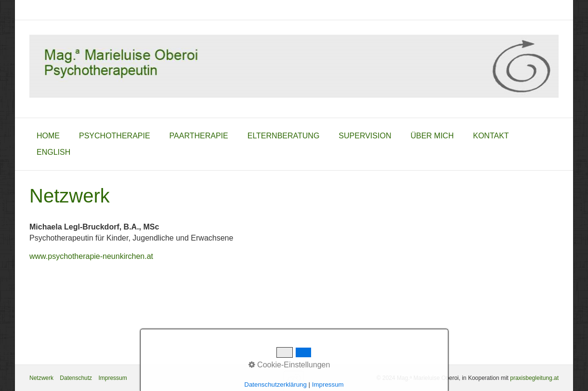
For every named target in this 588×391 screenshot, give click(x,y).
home (48, 136)
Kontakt (491, 136)
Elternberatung (284, 136)
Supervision (365, 136)
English (53, 152)
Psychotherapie (115, 136)
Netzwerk (41, 378)
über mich (432, 136)
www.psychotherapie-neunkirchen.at (91, 256)
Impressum (112, 378)
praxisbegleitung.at (534, 378)
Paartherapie (199, 136)
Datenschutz (76, 378)
